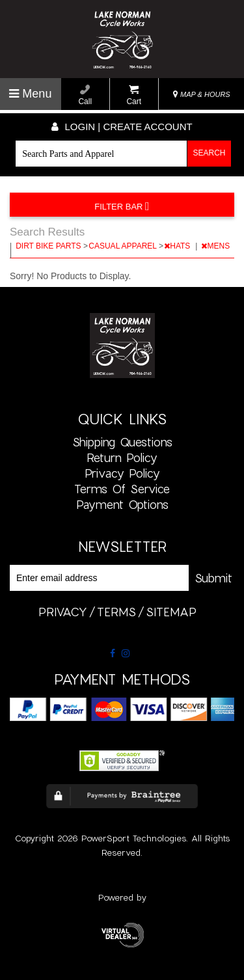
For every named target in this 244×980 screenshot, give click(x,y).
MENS (216, 246)
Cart (134, 95)
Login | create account (122, 127)
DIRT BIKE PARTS (49, 246)
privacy (63, 612)
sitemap (171, 612)
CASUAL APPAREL (124, 246)
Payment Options (122, 504)
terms (116, 612)
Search (210, 153)
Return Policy (122, 457)
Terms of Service (122, 489)
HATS (178, 246)
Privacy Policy (122, 473)
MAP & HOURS (202, 94)
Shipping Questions (122, 442)
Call (85, 95)
